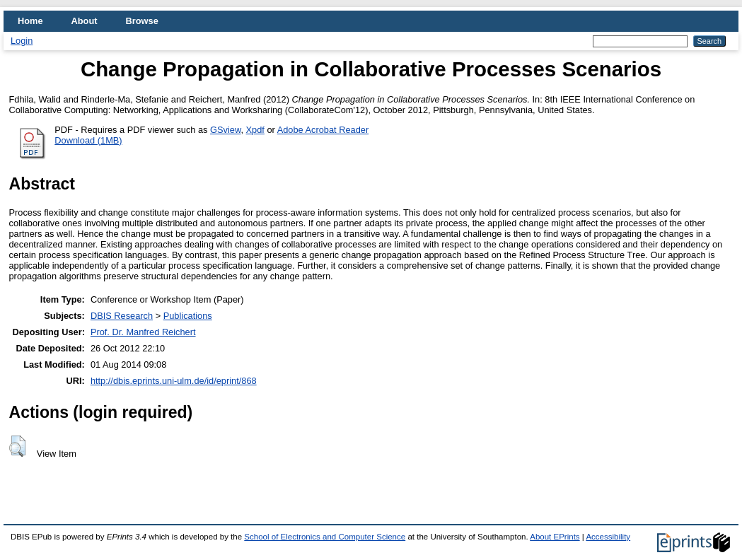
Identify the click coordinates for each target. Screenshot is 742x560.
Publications (188, 316)
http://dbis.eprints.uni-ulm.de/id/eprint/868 (174, 381)
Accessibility (608, 537)
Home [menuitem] (30, 21)
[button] (17, 446)
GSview (225, 130)
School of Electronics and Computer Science (325, 537)
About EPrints (555, 537)
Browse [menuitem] (142, 21)
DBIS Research (122, 316)
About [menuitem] (85, 21)
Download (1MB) (88, 140)
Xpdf (255, 130)
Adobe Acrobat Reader (323, 130)
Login (22, 41)
